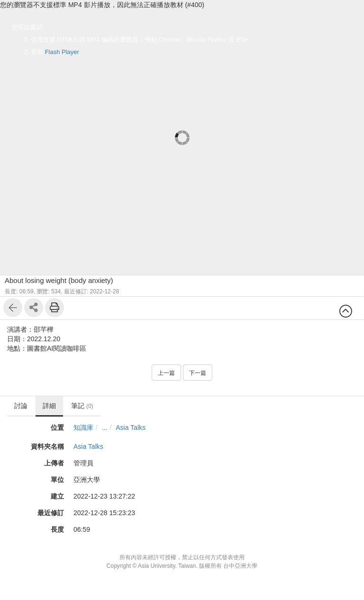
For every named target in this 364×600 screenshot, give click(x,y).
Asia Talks (131, 427)
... (105, 427)
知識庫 (83, 427)
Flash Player (62, 52)
